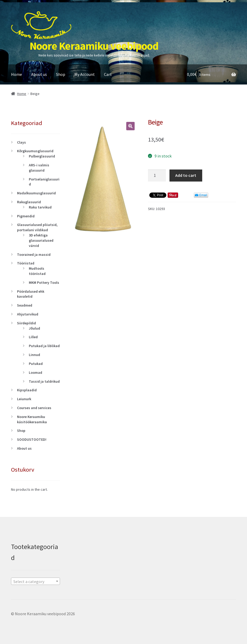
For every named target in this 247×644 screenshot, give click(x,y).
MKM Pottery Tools (44, 283)
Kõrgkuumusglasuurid (35, 151)
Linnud (34, 355)
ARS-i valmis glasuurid (39, 168)
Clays (21, 142)
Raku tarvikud (40, 207)
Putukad (36, 364)
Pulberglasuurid (42, 156)
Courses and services (34, 408)
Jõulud (34, 328)
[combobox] (35, 581)
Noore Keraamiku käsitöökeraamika (32, 419)
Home (17, 74)
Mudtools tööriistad (37, 271)
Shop (61, 74)
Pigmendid (26, 216)
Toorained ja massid (34, 255)
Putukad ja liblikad (44, 346)
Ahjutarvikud (28, 314)
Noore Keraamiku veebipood (94, 46)
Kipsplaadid (27, 390)
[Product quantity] (157, 176)
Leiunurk (24, 399)
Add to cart (186, 175)
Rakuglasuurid (29, 202)
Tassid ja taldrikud (44, 381)
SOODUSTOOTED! (32, 439)
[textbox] (35, 581)
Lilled (33, 337)
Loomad (35, 372)
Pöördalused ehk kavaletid (31, 294)
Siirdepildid (26, 323)
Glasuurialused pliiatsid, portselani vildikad (37, 227)
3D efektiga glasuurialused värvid (41, 240)
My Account (85, 74)
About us (39, 74)
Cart (108, 74)
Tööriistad (26, 263)
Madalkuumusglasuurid (36, 193)
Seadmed (25, 305)
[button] (130, 126)
